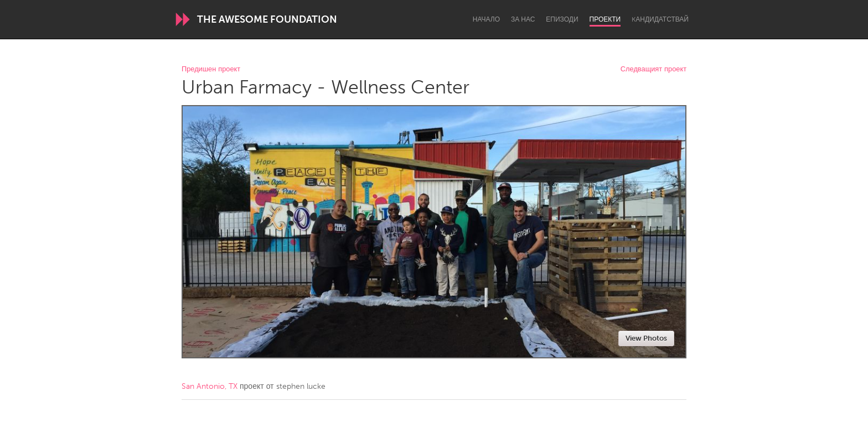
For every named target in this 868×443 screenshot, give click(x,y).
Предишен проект (211, 69)
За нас (523, 19)
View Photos (646, 338)
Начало (486, 19)
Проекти (605, 19)
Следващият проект (653, 69)
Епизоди (562, 19)
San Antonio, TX (210, 386)
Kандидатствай (660, 19)
